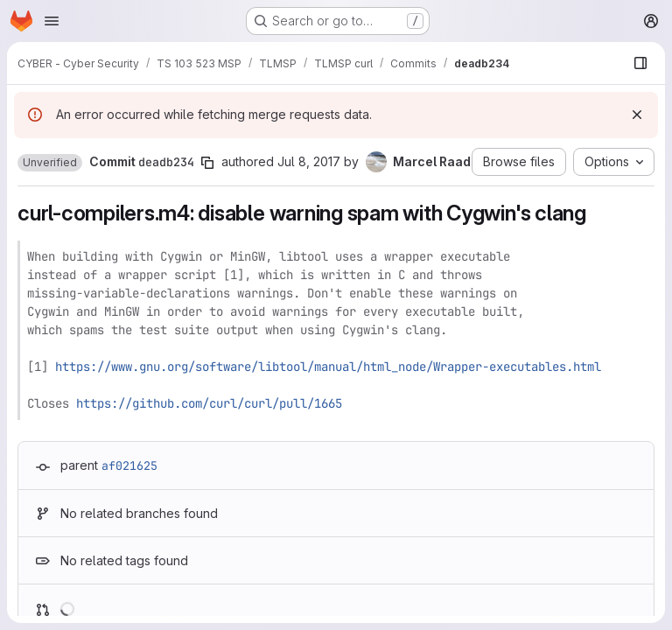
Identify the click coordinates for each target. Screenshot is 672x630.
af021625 (129, 465)
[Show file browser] (640, 63)
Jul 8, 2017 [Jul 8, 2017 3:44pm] (309, 161)
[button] (50, 163)
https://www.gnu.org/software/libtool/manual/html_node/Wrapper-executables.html (328, 367)
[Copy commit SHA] (207, 163)
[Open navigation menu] (52, 21)
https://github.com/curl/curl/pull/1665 (209, 403)
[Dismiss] (637, 115)
